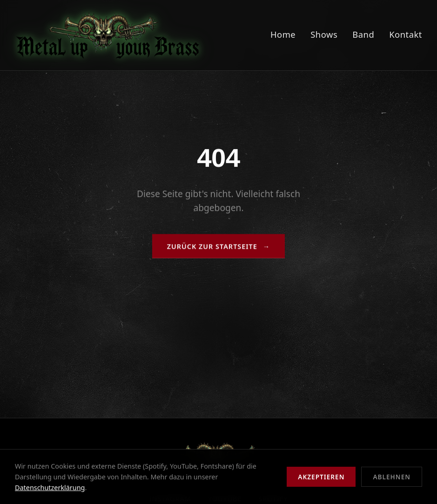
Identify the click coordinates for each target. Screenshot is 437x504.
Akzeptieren (321, 477)
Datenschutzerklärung (50, 487)
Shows (324, 34)
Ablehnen (392, 477)
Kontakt (406, 34)
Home (283, 34)
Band (363, 34)
